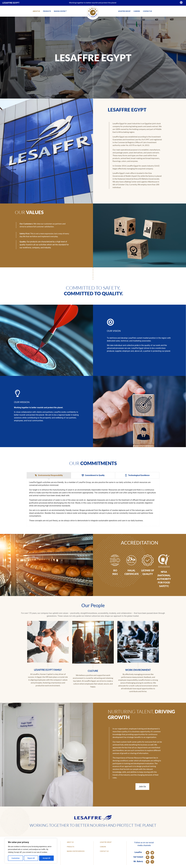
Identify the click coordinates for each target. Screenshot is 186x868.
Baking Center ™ (60, 11)
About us (36, 11)
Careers (137, 11)
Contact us (148, 11)
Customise (16, 858)
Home (21, 35)
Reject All (31, 858)
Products (47, 11)
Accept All (46, 858)
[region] (31, 851)
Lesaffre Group (124, 11)
